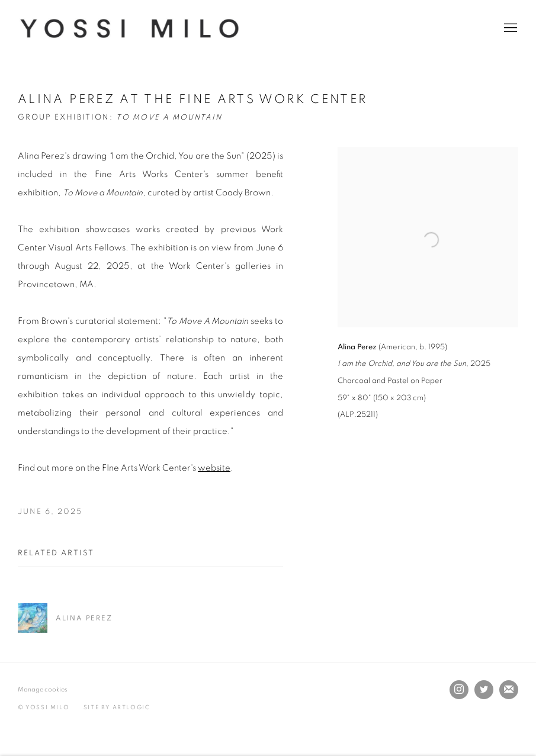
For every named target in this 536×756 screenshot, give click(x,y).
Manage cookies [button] (43, 689)
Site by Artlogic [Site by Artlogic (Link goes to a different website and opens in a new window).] (117, 707)
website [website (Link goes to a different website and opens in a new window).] (214, 468)
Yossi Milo (130, 28)
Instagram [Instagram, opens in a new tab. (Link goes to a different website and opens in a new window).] (459, 690)
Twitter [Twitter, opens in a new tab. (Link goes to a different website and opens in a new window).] (484, 690)
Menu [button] (509, 28)
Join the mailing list (509, 690)
